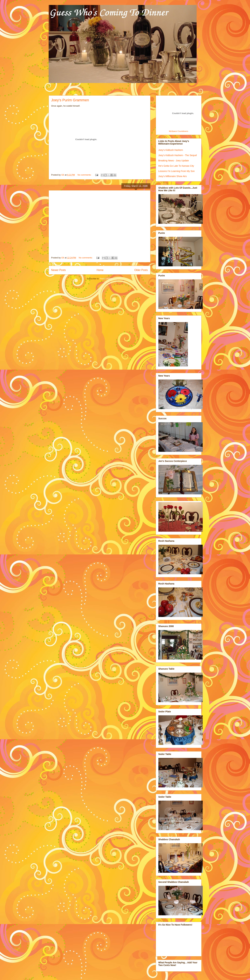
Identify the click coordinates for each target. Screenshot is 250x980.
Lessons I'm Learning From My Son (177, 171)
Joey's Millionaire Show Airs (173, 176)
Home (100, 270)
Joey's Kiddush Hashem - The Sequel (178, 155)
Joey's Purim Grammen (70, 100)
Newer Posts (59, 270)
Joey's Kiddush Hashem (171, 150)
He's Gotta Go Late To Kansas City (176, 166)
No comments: (85, 175)
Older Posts (141, 270)
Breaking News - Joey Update (174, 161)
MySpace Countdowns (179, 131)
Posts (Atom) (106, 279)
